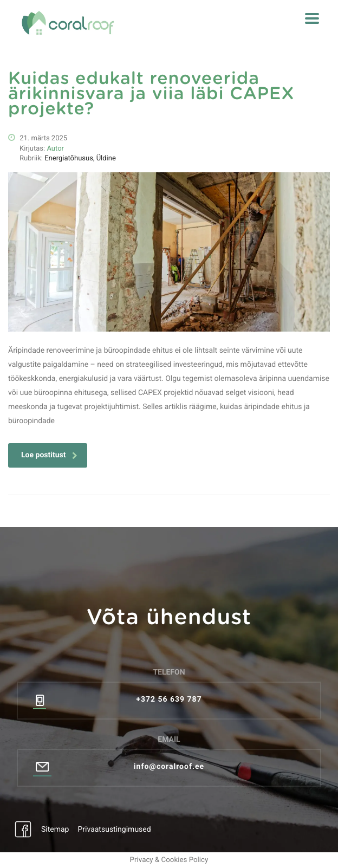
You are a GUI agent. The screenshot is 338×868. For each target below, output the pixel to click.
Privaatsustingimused (114, 830)
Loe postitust (49, 455)
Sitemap (55, 830)
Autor (55, 149)
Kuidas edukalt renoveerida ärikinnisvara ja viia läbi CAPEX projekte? (151, 94)
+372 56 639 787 (169, 699)
